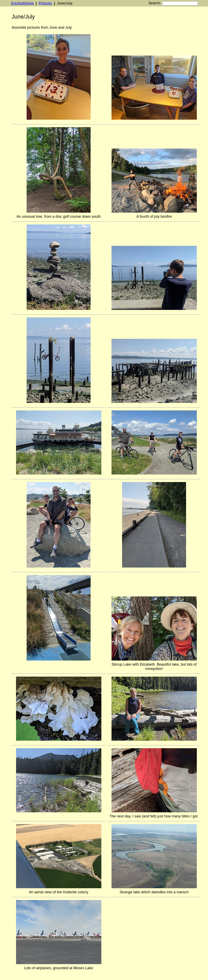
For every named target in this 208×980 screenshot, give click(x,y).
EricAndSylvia (22, 3)
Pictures (45, 3)
